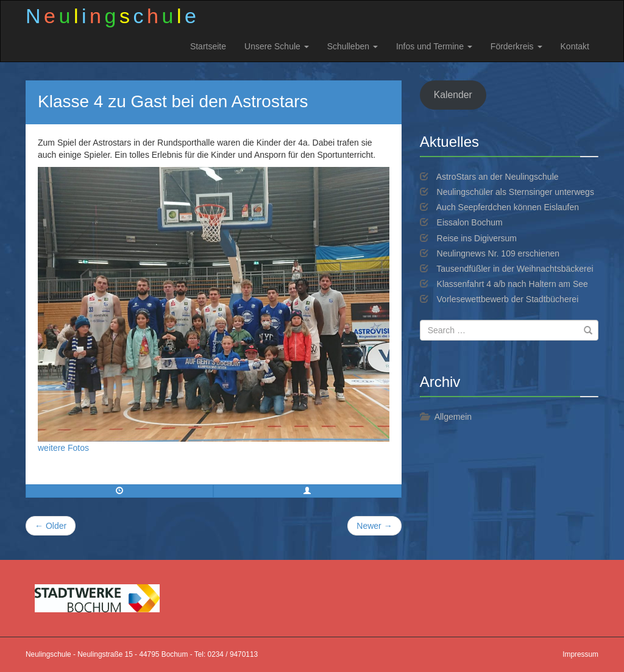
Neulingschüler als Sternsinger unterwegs (516, 192)
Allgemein (453, 417)
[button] (307, 491)
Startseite (208, 46)
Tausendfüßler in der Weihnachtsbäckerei (515, 269)
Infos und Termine (434, 46)
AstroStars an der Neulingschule (498, 177)
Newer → (374, 526)
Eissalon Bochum (470, 222)
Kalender (453, 95)
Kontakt (575, 46)
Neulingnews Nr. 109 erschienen (498, 253)
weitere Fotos (63, 448)
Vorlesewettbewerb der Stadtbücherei (508, 299)
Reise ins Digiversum (477, 238)
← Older (51, 526)
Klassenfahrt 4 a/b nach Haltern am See (512, 284)
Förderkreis (516, 46)
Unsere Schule (277, 46)
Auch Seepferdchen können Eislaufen (508, 207)
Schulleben (353, 46)
